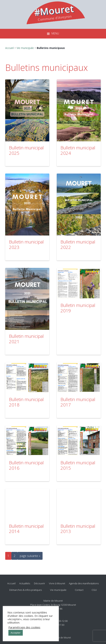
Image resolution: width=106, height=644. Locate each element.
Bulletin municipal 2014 (26, 529)
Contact (79, 590)
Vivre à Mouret (57, 583)
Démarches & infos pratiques (26, 590)
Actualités (25, 583)
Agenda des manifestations (84, 583)
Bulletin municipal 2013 (78, 529)
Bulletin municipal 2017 (78, 402)
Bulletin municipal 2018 (26, 402)
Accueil (9, 48)
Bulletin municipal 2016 (26, 465)
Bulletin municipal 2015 (78, 465)
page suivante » (30, 556)
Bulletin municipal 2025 (26, 150)
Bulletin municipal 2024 (78, 150)
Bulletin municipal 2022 (78, 244)
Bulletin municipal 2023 (26, 244)
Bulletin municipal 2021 (26, 339)
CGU (94, 590)
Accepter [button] (16, 633)
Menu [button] (55, 33)
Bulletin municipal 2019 (78, 308)
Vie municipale (25, 48)
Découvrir (39, 583)
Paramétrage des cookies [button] (24, 627)
